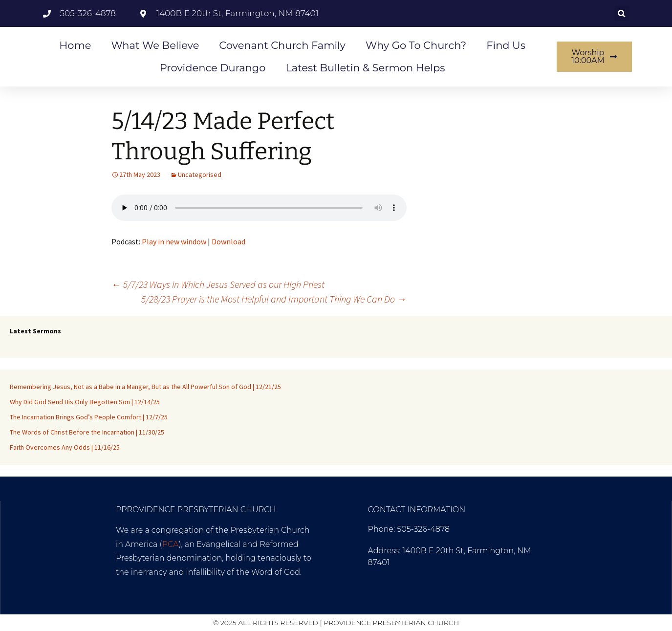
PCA (171, 544)
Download (228, 241)
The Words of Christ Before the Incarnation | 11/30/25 (87, 432)
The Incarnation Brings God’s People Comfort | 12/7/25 (89, 417)
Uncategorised (200, 174)
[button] (622, 13)
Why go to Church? (416, 45)
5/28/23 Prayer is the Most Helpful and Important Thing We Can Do (274, 299)
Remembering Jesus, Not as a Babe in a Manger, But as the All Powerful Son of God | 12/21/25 (145, 387)
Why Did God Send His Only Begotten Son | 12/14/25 (85, 402)
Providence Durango (213, 68)
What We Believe (155, 45)
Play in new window (174, 241)
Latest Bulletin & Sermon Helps (365, 68)
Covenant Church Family (282, 45)
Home (75, 45)
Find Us (506, 45)
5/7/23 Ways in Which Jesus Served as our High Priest (218, 284)
